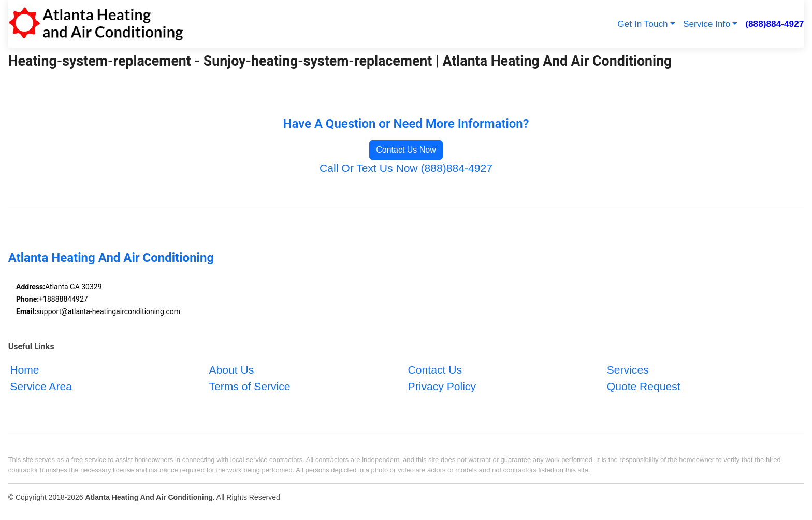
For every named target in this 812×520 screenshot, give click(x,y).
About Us (231, 370)
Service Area (41, 386)
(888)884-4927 (774, 24)
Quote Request (644, 386)
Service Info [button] (707, 24)
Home (24, 370)
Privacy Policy (442, 386)
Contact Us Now (406, 150)
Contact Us (435, 370)
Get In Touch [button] (642, 24)
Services (628, 370)
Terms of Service (249, 386)
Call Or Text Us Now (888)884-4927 (406, 168)
